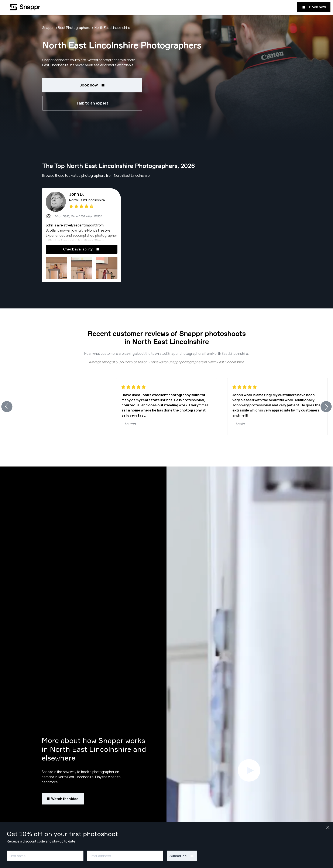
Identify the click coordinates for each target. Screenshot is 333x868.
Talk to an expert (92, 103)
